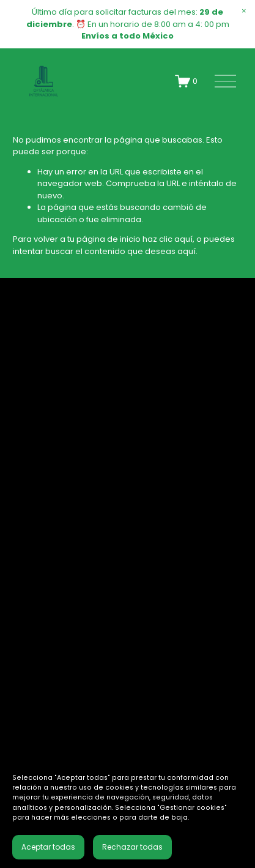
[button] (244, 11)
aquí (187, 251)
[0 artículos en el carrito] (187, 81)
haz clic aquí (168, 239)
